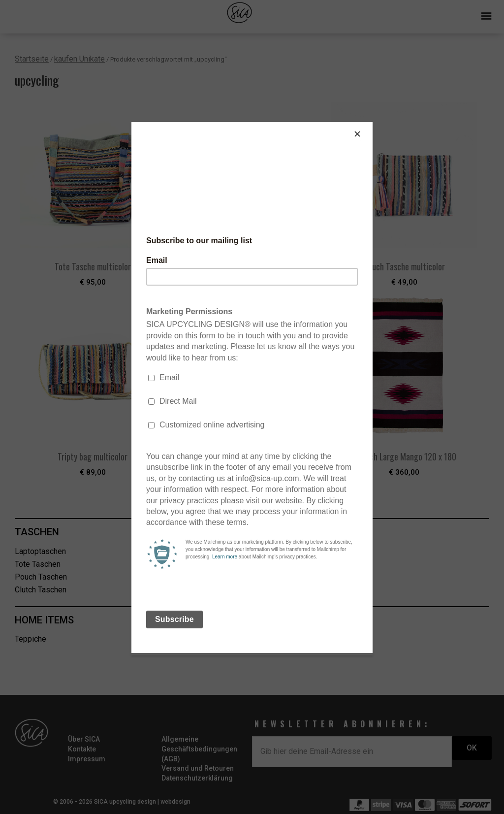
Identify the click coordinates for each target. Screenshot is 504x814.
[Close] (370, 125)
